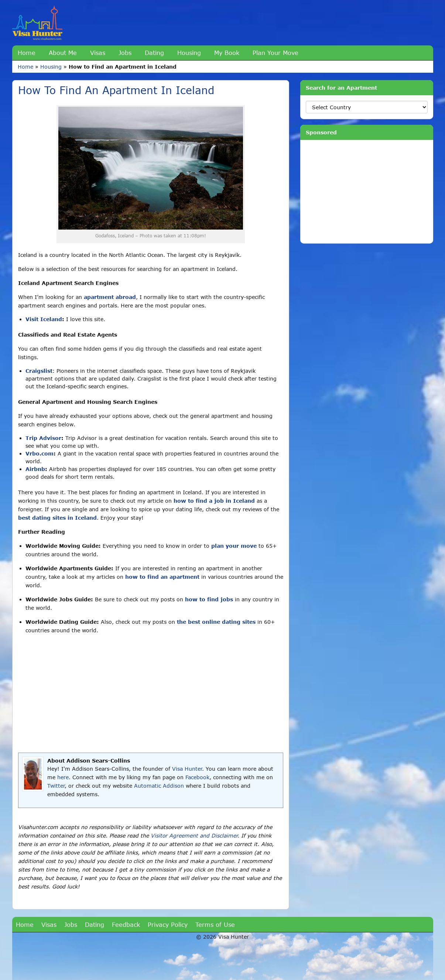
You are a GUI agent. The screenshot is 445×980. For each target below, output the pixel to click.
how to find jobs (209, 599)
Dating (154, 53)
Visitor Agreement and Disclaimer (194, 835)
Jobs (125, 53)
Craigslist (39, 371)
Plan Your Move (275, 53)
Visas (98, 53)
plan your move (234, 546)
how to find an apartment (162, 577)
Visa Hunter (187, 769)
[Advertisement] (151, 694)
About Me (63, 53)
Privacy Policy (168, 924)
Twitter (56, 786)
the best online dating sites (216, 622)
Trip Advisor (43, 438)
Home (27, 53)
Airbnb (35, 469)
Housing (189, 53)
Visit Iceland (44, 319)
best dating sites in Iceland (57, 518)
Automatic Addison (159, 786)
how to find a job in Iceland (214, 501)
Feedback (126, 924)
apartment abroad (110, 297)
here (63, 777)
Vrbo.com (40, 453)
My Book (227, 53)
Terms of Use (215, 924)
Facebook (197, 777)
